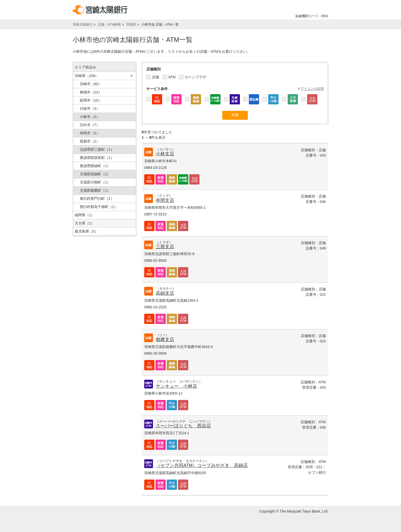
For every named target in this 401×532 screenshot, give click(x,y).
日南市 (90, 108)
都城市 (91, 92)
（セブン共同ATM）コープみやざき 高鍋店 (202, 465)
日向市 (90, 125)
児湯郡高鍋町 (95, 174)
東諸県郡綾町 (95, 166)
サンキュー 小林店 (176, 386)
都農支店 (165, 340)
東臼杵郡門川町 (97, 199)
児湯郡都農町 (95, 190)
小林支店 (165, 154)
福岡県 (85, 215)
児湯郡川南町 (95, 182)
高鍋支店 (165, 293)
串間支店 (165, 200)
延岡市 (91, 100)
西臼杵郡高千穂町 (99, 207)
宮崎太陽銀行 (83, 24)
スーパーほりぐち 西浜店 (183, 426)
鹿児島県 (86, 231)
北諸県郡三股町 (97, 149)
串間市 (90, 133)
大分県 (85, 223)
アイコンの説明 (312, 89)
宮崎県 (131, 24)
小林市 (90, 117)
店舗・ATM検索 (109, 24)
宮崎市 (91, 84)
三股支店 (165, 247)
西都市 (90, 141)
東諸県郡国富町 (97, 158)
